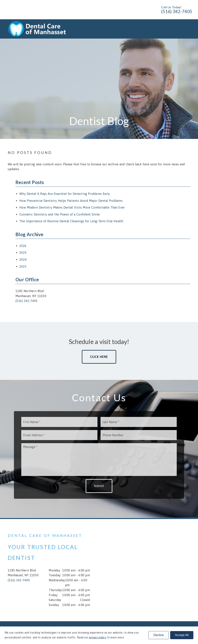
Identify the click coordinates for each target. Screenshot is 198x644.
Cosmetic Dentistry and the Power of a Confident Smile (60, 214)
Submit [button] (99, 486)
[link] (38, 36)
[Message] (99, 460)
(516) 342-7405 (177, 11)
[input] (59, 422)
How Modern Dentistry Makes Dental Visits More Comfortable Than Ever (72, 207)
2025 (23, 253)
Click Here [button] (99, 357)
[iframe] (149, 570)
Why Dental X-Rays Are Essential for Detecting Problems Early (65, 194)
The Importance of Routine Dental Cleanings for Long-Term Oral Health (71, 221)
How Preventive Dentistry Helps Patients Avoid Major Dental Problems (71, 201)
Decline (158, 635)
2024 (23, 259)
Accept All (182, 635)
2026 (23, 246)
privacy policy (98, 637)
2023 (23, 266)
